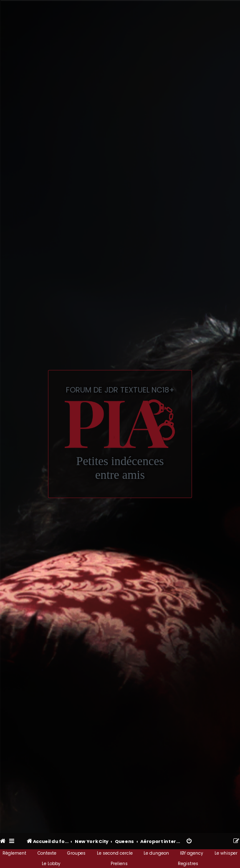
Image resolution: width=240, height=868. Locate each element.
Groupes (76, 853)
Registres (188, 864)
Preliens (119, 864)
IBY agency (192, 853)
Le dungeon (156, 853)
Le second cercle (115, 853)
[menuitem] (3, 841)
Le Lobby (51, 864)
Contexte (47, 853)
